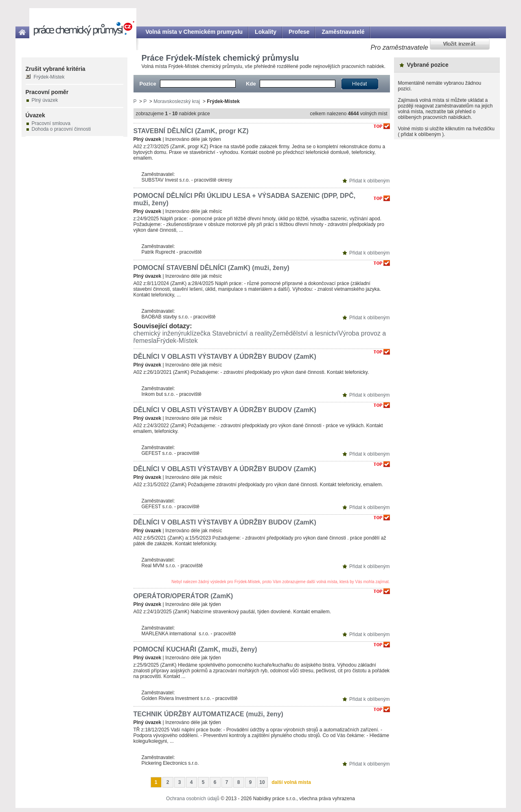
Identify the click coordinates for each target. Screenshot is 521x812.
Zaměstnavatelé (343, 32)
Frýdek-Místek (177, 341)
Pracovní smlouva (51, 123)
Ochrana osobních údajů (193, 799)
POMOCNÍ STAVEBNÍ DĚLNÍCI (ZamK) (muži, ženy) (211, 268)
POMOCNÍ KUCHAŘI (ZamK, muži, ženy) (195, 649)
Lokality (266, 32)
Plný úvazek (45, 100)
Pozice (148, 84)
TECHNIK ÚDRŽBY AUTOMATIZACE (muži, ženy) (208, 714)
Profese (299, 32)
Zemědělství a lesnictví (305, 333)
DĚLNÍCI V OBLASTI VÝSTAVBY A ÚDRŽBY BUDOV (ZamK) (225, 357)
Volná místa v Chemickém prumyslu (194, 32)
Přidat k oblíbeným (369, 181)
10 (262, 782)
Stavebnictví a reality (242, 333)
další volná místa (291, 782)
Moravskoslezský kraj (177, 101)
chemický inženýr (159, 333)
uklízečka (197, 333)
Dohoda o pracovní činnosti (61, 129)
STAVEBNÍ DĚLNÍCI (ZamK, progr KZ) (191, 131)
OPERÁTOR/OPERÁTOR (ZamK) (183, 596)
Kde (251, 84)
